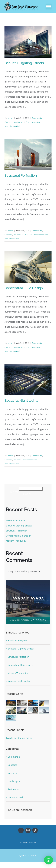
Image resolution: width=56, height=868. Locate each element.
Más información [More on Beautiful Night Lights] (12, 464)
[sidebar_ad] (28, 581)
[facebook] (21, 830)
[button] (49, 860)
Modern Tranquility (16, 541)
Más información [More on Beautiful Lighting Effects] (12, 126)
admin (11, 118)
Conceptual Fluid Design (24, 288)
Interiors (17, 235)
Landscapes (19, 122)
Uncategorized (15, 797)
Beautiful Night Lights (21, 400)
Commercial (37, 118)
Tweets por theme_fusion (19, 738)
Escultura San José (15, 521)
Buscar (14, 492)
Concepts (8, 122)
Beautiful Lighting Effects (24, 63)
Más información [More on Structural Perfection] (12, 239)
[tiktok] (35, 830)
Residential (13, 789)
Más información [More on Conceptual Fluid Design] (12, 351)
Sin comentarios (33, 122)
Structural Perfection (21, 175)
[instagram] (28, 830)
